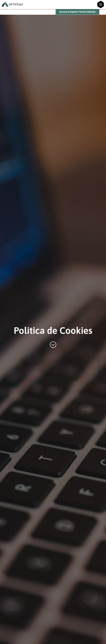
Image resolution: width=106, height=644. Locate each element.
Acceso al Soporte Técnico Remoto (77, 12)
